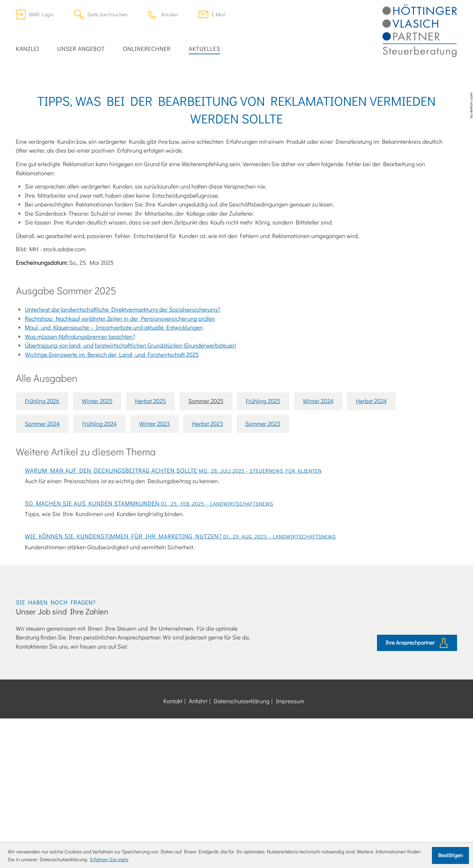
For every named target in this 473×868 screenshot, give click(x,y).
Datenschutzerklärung (242, 825)
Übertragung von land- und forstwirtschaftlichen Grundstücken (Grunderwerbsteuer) (130, 426)
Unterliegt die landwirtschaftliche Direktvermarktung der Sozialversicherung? (122, 390)
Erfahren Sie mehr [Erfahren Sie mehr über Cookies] (109, 859)
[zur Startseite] (420, 31)
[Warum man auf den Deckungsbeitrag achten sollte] (236, 569)
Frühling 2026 (42, 482)
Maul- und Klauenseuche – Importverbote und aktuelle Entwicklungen (114, 408)
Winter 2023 (154, 504)
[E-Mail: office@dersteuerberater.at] (212, 14)
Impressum (290, 825)
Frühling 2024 (99, 504)
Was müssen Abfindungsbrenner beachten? (80, 417)
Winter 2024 (318, 482)
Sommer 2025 (206, 482)
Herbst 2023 (207, 504)
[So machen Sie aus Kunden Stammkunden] (236, 618)
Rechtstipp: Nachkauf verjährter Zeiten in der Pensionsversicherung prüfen (120, 399)
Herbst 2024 (371, 482)
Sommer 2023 (263, 504)
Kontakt (173, 825)
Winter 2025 (97, 482)
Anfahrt (198, 825)
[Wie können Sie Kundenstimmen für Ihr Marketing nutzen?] (236, 663)
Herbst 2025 (150, 482)
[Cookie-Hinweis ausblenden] (450, 855)
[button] (163, 14)
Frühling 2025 (263, 482)
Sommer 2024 (42, 504)
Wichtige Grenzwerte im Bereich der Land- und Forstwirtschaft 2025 (112, 435)
